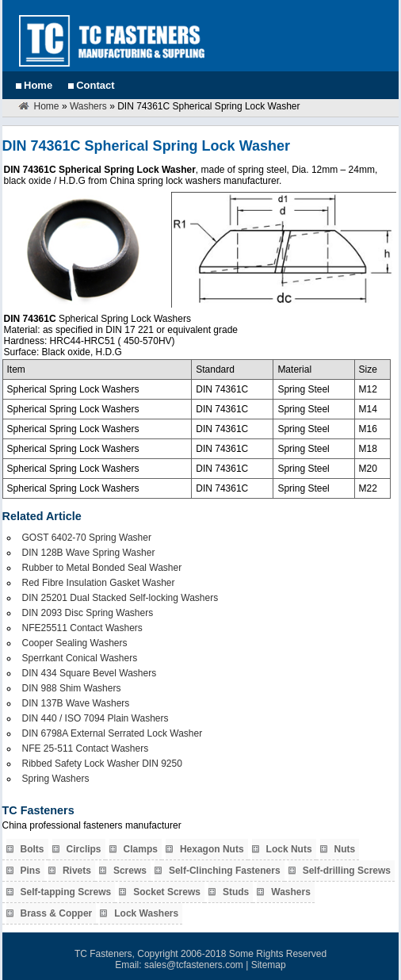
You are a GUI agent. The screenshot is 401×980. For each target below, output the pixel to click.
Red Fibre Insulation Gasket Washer (99, 583)
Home (38, 85)
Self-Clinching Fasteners (225, 871)
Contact (95, 85)
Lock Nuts (289, 849)
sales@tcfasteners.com (194, 965)
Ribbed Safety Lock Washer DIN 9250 (102, 764)
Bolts (32, 849)
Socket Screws (167, 892)
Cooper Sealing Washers (75, 643)
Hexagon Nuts (212, 849)
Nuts (345, 849)
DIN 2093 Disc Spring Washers (88, 613)
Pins (31, 871)
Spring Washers (56, 779)
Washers (88, 106)
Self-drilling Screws (347, 871)
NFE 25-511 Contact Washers (86, 748)
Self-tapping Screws (66, 892)
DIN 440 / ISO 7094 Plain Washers (95, 718)
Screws (130, 871)
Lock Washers (146, 913)
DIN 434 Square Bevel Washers (90, 673)
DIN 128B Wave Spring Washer (89, 553)
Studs (236, 892)
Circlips (84, 849)
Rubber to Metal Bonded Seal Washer (102, 568)
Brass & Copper (57, 913)
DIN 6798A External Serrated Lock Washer (113, 733)
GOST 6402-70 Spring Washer (87, 538)
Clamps (141, 849)
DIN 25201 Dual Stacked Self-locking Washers (120, 598)
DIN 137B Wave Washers (76, 703)
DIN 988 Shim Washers (72, 688)
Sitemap (269, 965)
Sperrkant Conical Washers (80, 658)
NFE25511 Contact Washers (82, 628)
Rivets (77, 871)
